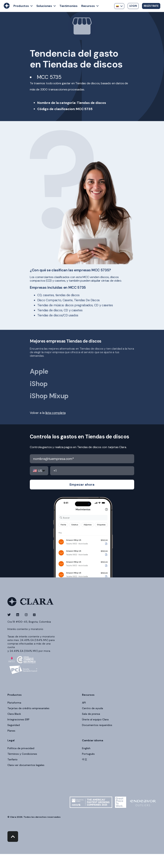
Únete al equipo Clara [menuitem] (95, 719)
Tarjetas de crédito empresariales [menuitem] (28, 708)
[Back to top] (13, 837)
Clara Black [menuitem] (14, 714)
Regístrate (151, 6)
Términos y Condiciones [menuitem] (22, 754)
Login (133, 6)
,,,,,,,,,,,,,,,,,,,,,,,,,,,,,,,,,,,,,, (39, 471)
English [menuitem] (86, 748)
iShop (39, 384)
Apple (39, 371)
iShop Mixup (49, 396)
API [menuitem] (84, 703)
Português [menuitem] (88, 754)
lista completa (55, 413)
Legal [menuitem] (11, 741)
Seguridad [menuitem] (14, 725)
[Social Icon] (10, 615)
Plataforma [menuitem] (14, 703)
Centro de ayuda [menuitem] (93, 708)
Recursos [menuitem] (88, 695)
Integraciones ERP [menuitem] (18, 719)
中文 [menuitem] (85, 759)
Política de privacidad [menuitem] (21, 748)
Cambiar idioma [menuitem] (93, 741)
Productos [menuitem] (15, 695)
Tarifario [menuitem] (12, 759)
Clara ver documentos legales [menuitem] (26, 765)
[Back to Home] (7, 8)
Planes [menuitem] (11, 731)
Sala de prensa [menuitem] (91, 714)
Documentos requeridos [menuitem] (97, 725)
